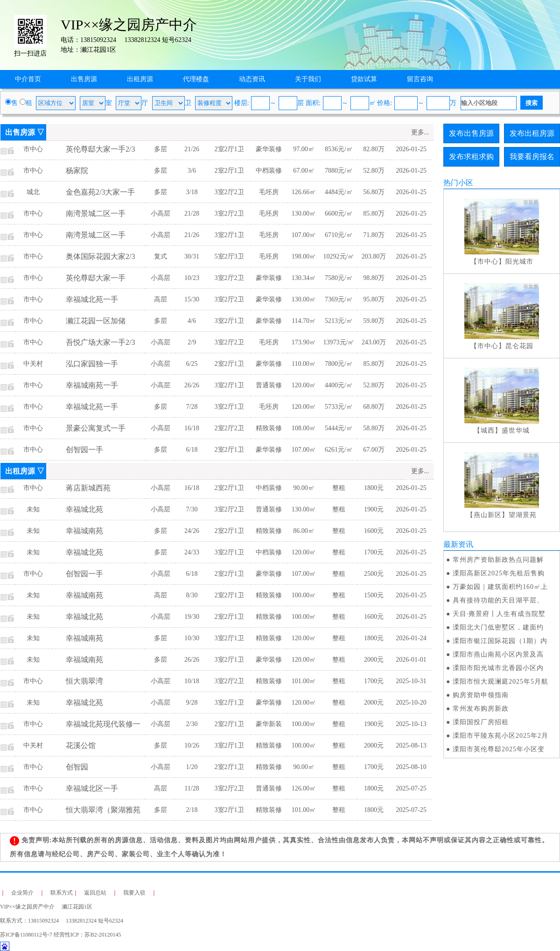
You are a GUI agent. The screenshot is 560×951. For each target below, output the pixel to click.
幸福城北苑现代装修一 (103, 724)
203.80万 (374, 256)
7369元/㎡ (339, 299)
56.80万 (374, 192)
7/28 (192, 407)
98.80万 (374, 278)
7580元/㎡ (339, 278)
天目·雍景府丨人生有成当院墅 (499, 614)
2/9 (192, 342)
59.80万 (374, 321)
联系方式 (62, 893)
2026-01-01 (411, 660)
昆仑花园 (519, 346)
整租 (339, 488)
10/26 (192, 745)
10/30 (192, 638)
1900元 (374, 509)
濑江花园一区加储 (96, 321)
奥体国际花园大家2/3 (100, 256)
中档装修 (269, 171)
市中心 (33, 149)
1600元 (374, 531)
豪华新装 (269, 724)
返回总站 (95, 893)
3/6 (192, 171)
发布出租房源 (532, 133)
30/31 (192, 256)
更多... (420, 132)
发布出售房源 (471, 133)
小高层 (161, 213)
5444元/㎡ (339, 428)
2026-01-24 (411, 638)
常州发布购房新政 (481, 709)
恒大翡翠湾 (84, 681)
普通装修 (269, 385)
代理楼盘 (196, 79)
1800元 (374, 488)
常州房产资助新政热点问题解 (498, 560)
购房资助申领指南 (481, 695)
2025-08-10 (411, 767)
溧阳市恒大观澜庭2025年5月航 (500, 682)
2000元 (374, 660)
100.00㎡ (304, 595)
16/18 (192, 428)
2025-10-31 (411, 681)
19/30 (192, 617)
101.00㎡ (304, 681)
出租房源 (140, 79)
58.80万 (374, 428)
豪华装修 (269, 149)
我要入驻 (134, 893)
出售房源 (84, 79)
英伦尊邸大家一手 (96, 278)
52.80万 (374, 171)
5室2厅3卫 (229, 256)
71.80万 (374, 235)
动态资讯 (252, 79)
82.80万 (374, 149)
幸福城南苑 (84, 531)
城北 (33, 192)
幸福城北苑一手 (92, 299)
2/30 (192, 724)
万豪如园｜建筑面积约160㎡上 (500, 587)
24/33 (192, 552)
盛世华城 (516, 430)
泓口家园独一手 (92, 364)
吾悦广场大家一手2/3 (100, 342)
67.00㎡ (304, 171)
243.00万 (374, 342)
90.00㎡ (304, 488)
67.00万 (374, 450)
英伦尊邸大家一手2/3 (100, 149)
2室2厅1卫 (229, 149)
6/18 (192, 450)
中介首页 (28, 79)
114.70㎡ (304, 321)
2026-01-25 (411, 149)
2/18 (192, 810)
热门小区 (458, 183)
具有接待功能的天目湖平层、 (498, 600)
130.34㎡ (304, 278)
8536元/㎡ (339, 149)
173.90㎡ (304, 342)
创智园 (77, 767)
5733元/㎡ (339, 407)
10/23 (192, 278)
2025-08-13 (411, 745)
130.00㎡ (304, 213)
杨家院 (77, 171)
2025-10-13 (411, 724)
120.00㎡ (304, 385)
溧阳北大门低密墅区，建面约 (498, 627)
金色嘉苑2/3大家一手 (100, 192)
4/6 (192, 321)
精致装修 (269, 428)
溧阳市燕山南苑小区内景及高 (498, 654)
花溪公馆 (81, 745)
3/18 (192, 192)
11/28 (192, 788)
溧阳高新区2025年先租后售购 (499, 573)
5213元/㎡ (339, 321)
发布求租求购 (471, 157)
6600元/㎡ (339, 213)
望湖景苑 (523, 515)
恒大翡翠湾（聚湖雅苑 (103, 810)
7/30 (192, 509)
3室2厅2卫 (229, 192)
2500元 (374, 574)
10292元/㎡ (339, 256)
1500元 (374, 595)
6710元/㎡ (339, 235)
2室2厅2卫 (229, 428)
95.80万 (374, 299)
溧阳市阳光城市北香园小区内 (498, 668)
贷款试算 (364, 79)
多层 (161, 149)
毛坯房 (269, 192)
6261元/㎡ (339, 450)
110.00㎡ (304, 364)
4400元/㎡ (339, 385)
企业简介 (22, 893)
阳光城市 (519, 262)
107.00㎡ (304, 235)
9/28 (192, 703)
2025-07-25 (411, 788)
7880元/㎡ (339, 171)
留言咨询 (420, 79)
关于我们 (308, 79)
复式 (161, 256)
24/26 (192, 531)
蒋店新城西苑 (88, 488)
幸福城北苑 (84, 509)
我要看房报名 (532, 157)
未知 (33, 509)
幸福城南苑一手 (92, 385)
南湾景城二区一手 (96, 213)
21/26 (192, 149)
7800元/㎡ (339, 364)
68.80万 (374, 407)
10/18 (192, 681)
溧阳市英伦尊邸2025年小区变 (499, 749)
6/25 (192, 364)
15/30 (192, 299)
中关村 (33, 364)
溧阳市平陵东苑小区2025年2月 (500, 736)
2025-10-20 (411, 703)
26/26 (192, 385)
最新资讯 (458, 544)
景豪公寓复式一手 (96, 428)
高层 (161, 299)
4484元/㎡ (339, 192)
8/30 (192, 595)
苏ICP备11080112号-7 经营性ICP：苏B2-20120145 (60, 935)
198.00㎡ (304, 256)
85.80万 (374, 213)
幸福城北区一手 (92, 788)
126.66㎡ (304, 192)
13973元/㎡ (339, 342)
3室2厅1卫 (229, 235)
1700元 (374, 552)
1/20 (192, 767)
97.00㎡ (304, 149)
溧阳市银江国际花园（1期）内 (500, 641)
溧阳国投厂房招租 (481, 722)
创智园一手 (84, 450)
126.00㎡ (304, 788)
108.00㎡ (304, 428)
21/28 (192, 213)
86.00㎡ (304, 531)
